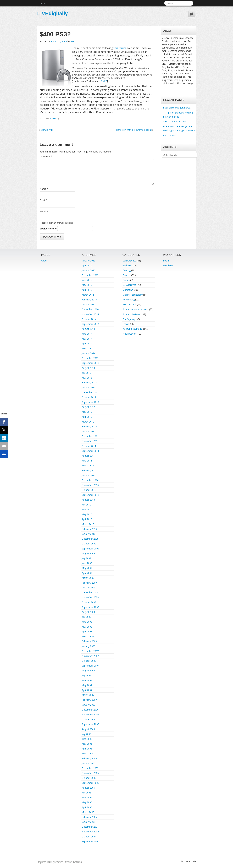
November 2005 (90, 773)
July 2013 (86, 373)
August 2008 (88, 612)
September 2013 (90, 363)
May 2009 (87, 568)
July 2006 (86, 734)
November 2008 (90, 597)
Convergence (129, 261)
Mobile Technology (133, 295)
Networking (129, 300)
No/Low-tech (129, 304)
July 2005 (86, 793)
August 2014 (88, 329)
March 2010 (88, 524)
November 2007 (90, 656)
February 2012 (89, 426)
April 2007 (87, 690)
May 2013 (87, 378)
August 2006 (88, 729)
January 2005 (89, 822)
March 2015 (88, 295)
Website (44, 211)
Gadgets (127, 265)
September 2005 (90, 783)
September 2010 (90, 495)
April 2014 (87, 344)
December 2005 (90, 768)
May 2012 (87, 412)
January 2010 (89, 534)
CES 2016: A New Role (175, 122)
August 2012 (88, 407)
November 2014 (90, 314)
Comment (46, 156)
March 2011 (88, 465)
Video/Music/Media (133, 329)
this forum (120, 48)
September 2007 (90, 666)
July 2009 (86, 558)
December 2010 (90, 480)
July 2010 (86, 505)
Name (44, 189)
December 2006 (90, 710)
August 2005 (88, 788)
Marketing (128, 290)
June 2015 (87, 280)
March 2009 (88, 578)
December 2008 (90, 592)
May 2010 (87, 514)
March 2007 (88, 695)
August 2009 (88, 553)
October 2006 (89, 719)
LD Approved (129, 285)
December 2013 (90, 358)
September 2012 (90, 402)
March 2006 (88, 753)
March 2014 (88, 348)
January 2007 (89, 705)
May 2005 (87, 802)
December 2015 (90, 275)
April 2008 (87, 632)
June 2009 (87, 563)
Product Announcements (136, 309)
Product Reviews (131, 314)
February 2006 (89, 758)
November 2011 (90, 441)
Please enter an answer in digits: (56, 223)
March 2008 (88, 636)
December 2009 (90, 539)
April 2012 (87, 417)
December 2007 (90, 651)
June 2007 (87, 680)
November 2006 (90, 714)
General (53, 118)
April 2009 (87, 573)
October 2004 (89, 837)
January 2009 (89, 588)
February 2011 (89, 470)
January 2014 (89, 353)
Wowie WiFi (47, 130)
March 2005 (88, 812)
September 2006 (90, 724)
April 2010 (87, 519)
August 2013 (88, 368)
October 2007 (89, 661)
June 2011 (87, 461)
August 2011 (88, 456)
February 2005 (89, 817)
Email (43, 200)
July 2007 (86, 675)
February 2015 (89, 300)
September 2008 (90, 607)
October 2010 (89, 490)
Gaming (127, 270)
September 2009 (90, 549)
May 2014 (87, 339)
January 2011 (89, 475)
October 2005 (89, 778)
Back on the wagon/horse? (177, 108)
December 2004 (90, 827)
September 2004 (90, 841)
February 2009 (89, 583)
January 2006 (89, 763)
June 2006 (87, 739)
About (43, 3)
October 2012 (89, 397)
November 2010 (90, 485)
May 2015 (87, 285)
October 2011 (89, 446)
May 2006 (87, 744)
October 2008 (89, 602)
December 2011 (90, 436)
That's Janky (129, 319)
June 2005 (87, 797)
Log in (166, 261)
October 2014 (89, 319)
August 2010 (88, 500)
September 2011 (90, 451)
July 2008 (86, 617)
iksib (73, 41)
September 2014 (90, 324)
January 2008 (89, 646)
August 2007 (88, 670)
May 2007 (87, 685)
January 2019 (89, 261)
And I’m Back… (171, 135)
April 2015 (87, 290)
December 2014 (90, 309)
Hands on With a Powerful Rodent (134, 130)
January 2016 (89, 270)
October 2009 (89, 544)
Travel (126, 324)
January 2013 (89, 387)
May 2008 (87, 627)
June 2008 (87, 622)
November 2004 (90, 832)
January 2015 (89, 304)
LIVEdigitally (53, 13)
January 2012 (89, 431)
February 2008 (89, 641)
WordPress (169, 265)
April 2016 (87, 265)
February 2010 (89, 529)
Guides (126, 280)
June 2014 (87, 334)
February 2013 (89, 382)
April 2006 (87, 749)
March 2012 (88, 422)
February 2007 (89, 700)
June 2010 (87, 509)
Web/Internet (129, 334)
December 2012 (90, 392)
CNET (104, 81)
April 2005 (87, 807)
